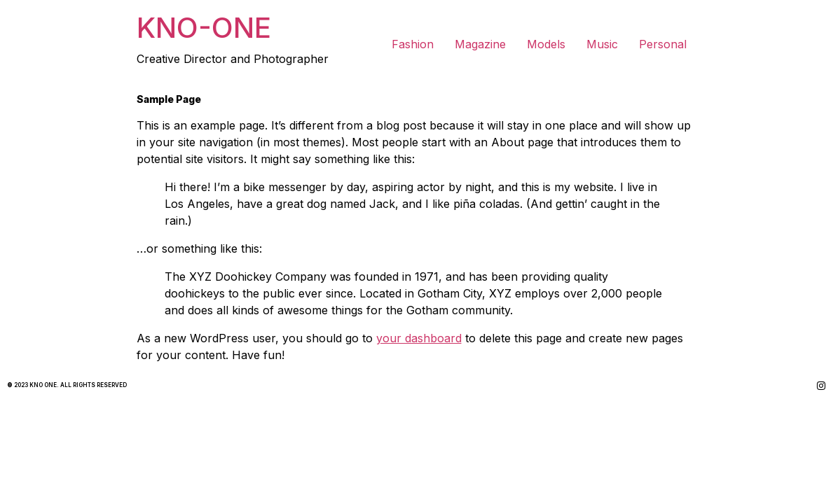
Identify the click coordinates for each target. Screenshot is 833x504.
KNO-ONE (204, 28)
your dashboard (419, 338)
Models (546, 44)
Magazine (480, 44)
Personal (663, 44)
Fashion (413, 44)
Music (602, 44)
